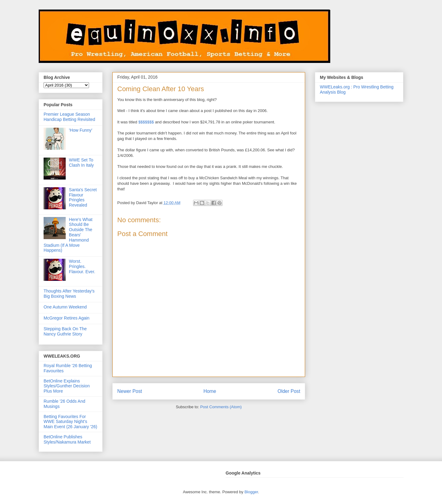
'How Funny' (81, 130)
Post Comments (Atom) (221, 407)
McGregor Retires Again (66, 318)
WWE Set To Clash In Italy (81, 163)
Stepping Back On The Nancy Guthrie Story (65, 331)
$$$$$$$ (146, 122)
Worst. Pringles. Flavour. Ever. (82, 266)
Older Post (289, 391)
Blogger (251, 492)
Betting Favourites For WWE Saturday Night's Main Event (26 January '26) (70, 422)
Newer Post (130, 391)
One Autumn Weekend (65, 307)
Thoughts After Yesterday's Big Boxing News (69, 294)
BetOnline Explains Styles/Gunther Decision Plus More (67, 386)
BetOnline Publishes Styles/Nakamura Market (67, 439)
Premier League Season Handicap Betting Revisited (69, 117)
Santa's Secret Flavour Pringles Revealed (83, 197)
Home (210, 391)
